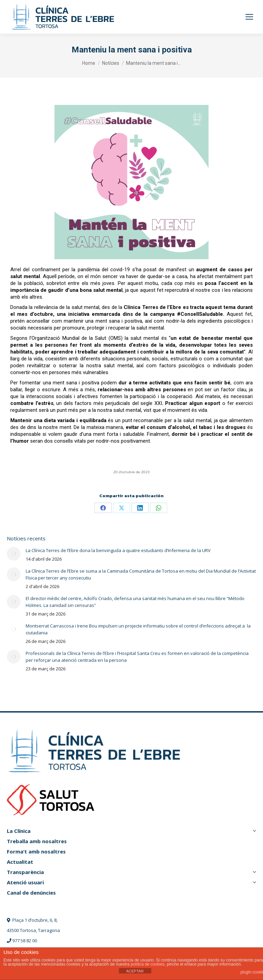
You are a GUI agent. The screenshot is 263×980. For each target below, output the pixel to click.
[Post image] (14, 554)
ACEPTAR (135, 971)
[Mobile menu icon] (249, 17)
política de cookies (148, 964)
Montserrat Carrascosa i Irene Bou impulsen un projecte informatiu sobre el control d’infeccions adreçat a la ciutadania (138, 629)
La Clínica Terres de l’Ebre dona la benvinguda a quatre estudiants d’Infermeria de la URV (118, 550)
